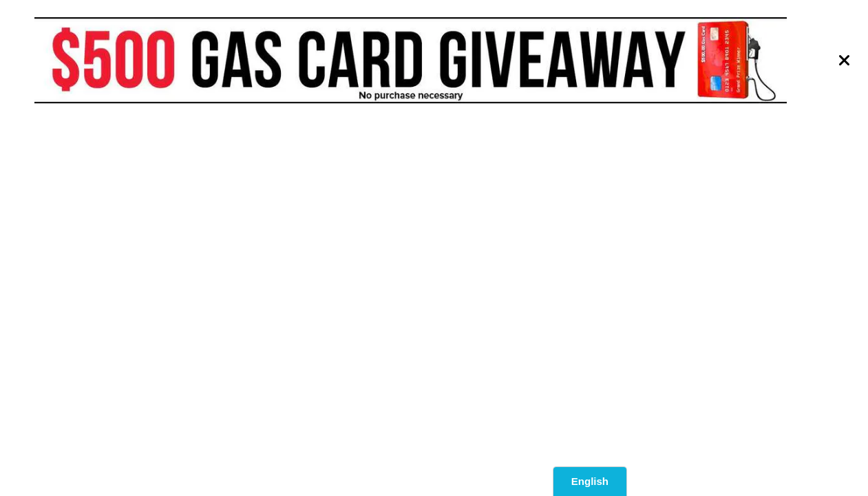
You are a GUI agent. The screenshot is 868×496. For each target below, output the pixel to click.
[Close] (845, 61)
